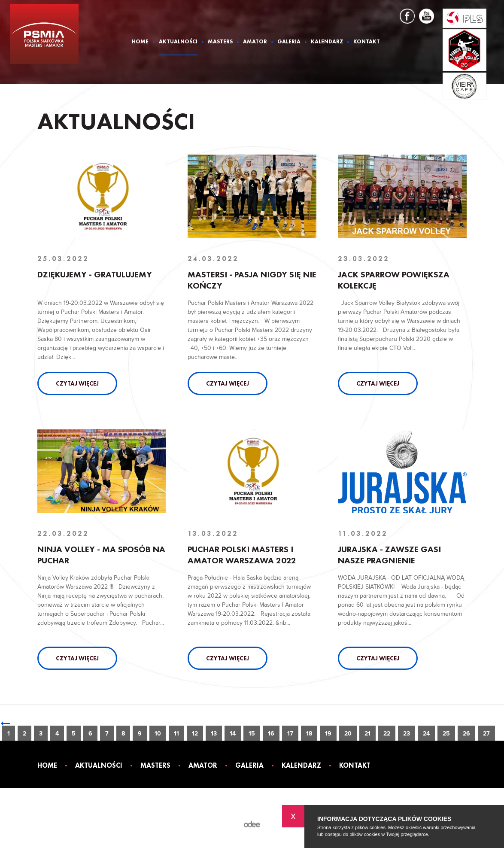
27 (486, 734)
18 (309, 734)
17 (290, 734)
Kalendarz (327, 42)
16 (271, 734)
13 (214, 734)
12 (195, 734)
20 (348, 734)
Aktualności (178, 42)
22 (387, 734)
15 (252, 734)
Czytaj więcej (77, 383)
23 (407, 734)
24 (426, 734)
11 (176, 734)
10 (158, 734)
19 (328, 734)
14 (233, 734)
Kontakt (367, 42)
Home (140, 42)
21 (367, 734)
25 (446, 734)
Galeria (289, 42)
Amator (255, 42)
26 (466, 734)
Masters (220, 42)
